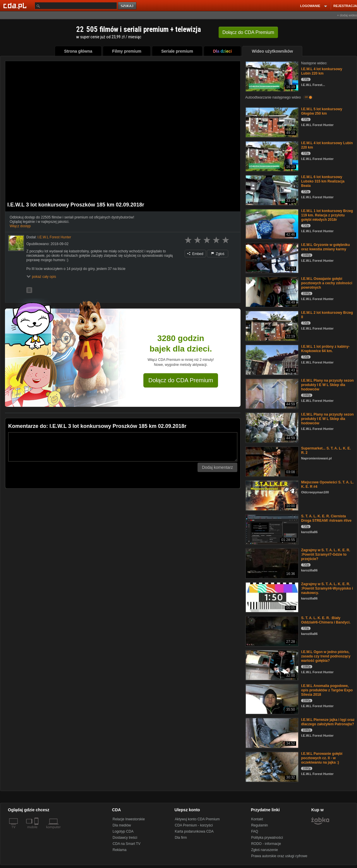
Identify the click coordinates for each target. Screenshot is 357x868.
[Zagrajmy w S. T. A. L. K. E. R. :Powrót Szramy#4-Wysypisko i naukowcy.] (271, 597)
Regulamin (259, 825)
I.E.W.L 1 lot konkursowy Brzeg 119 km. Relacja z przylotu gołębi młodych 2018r (327, 215)
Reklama (120, 850)
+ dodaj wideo (347, 15)
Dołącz (248, 32)
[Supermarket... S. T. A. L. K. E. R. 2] (271, 461)
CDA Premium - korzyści (194, 825)
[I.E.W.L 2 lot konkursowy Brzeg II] (271, 325)
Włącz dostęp (20, 226)
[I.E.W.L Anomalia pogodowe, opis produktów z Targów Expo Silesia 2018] (271, 699)
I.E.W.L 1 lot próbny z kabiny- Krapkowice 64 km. (325, 349)
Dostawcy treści (125, 838)
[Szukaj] (76, 6)
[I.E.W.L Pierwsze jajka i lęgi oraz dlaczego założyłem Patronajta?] (271, 732)
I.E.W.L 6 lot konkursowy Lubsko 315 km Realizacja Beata (323, 181)
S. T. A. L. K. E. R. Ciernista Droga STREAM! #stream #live (326, 518)
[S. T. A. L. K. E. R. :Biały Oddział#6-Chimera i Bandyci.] (271, 631)
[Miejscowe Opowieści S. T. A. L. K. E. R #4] (271, 495)
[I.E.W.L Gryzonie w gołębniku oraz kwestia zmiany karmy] (271, 258)
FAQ (255, 831)
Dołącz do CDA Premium (181, 380)
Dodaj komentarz (217, 467)
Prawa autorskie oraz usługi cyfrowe (279, 856)
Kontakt (257, 819)
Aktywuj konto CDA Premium (197, 819)
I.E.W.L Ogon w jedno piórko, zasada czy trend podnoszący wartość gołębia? (326, 656)
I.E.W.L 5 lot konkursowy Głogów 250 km (322, 111)
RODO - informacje (266, 844)
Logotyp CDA (123, 831)
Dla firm (181, 838)
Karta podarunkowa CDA (194, 831)
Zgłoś (218, 254)
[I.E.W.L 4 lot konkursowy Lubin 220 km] (271, 76)
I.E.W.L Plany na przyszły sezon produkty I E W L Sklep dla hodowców (327, 385)
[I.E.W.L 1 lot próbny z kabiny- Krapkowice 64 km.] (271, 359)
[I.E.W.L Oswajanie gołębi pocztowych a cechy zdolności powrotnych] (271, 291)
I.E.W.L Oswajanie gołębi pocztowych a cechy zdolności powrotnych (327, 283)
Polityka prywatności (267, 838)
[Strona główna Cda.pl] (16, 6)
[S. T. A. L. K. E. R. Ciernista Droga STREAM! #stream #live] (271, 529)
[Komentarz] (123, 447)
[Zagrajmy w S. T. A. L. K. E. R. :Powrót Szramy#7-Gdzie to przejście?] (271, 563)
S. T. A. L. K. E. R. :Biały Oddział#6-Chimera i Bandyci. (326, 620)
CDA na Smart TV (127, 844)
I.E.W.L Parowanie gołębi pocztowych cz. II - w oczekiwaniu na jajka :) (322, 758)
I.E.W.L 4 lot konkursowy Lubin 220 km (322, 71)
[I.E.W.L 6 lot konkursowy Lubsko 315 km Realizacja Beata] (271, 190)
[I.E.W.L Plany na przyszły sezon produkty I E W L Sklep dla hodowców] (271, 393)
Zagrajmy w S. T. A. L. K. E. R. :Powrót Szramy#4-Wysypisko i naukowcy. (327, 588)
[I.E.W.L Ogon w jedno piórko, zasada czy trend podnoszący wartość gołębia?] (271, 665)
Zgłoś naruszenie (264, 850)
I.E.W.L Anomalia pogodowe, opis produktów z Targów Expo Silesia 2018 (327, 690)
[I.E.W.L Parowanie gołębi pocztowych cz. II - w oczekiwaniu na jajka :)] (271, 766)
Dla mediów (122, 825)
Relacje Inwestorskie (129, 819)
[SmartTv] (37, 831)
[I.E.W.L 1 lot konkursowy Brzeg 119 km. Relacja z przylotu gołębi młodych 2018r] (271, 224)
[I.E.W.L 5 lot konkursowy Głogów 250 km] (271, 122)
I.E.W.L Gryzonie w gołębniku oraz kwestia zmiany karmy (325, 247)
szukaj (128, 6)
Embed (195, 254)
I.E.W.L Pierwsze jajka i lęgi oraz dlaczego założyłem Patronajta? (328, 722)
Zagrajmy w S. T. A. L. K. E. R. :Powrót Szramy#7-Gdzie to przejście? (326, 554)
